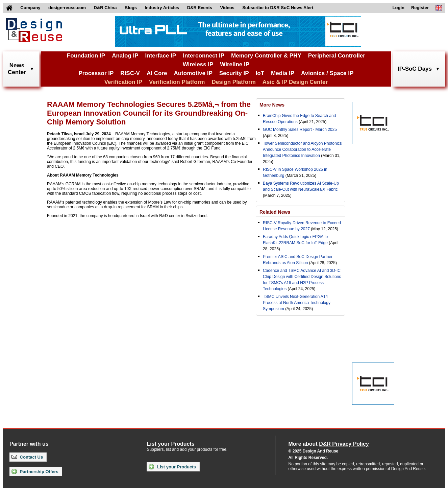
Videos (227, 8)
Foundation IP (86, 56)
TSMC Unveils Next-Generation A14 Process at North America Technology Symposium (297, 303)
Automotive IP (193, 73)
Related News (275, 212)
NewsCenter (17, 69)
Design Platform (233, 82)
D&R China (105, 8)
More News (272, 105)
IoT (260, 73)
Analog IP (125, 56)
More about (329, 444)
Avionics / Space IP (327, 73)
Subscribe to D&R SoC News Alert (278, 8)
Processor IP (96, 73)
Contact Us (27, 457)
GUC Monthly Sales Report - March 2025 (300, 130)
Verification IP (123, 82)
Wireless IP (198, 64)
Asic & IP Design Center (295, 82)
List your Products (172, 467)
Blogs (131, 8)
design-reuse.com (67, 8)
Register (420, 8)
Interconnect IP (204, 56)
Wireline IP (235, 64)
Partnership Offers (35, 471)
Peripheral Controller (337, 56)
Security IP (234, 73)
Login (399, 8)
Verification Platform (177, 82)
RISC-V (130, 73)
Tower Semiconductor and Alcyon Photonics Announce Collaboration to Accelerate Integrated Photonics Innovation (302, 149)
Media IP (283, 73)
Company (30, 8)
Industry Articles (162, 8)
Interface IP (161, 56)
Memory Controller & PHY (266, 56)
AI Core (157, 73)
